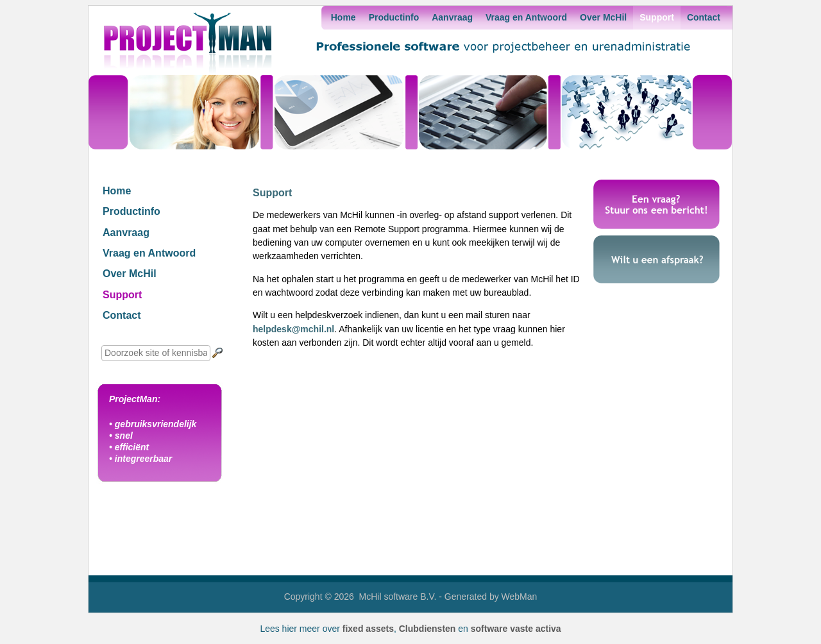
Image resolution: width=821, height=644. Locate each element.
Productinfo (394, 17)
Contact (704, 17)
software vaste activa (516, 629)
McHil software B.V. (398, 597)
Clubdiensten (427, 629)
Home (343, 17)
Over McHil (603, 17)
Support (657, 17)
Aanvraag (452, 17)
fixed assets (368, 629)
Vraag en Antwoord (526, 17)
